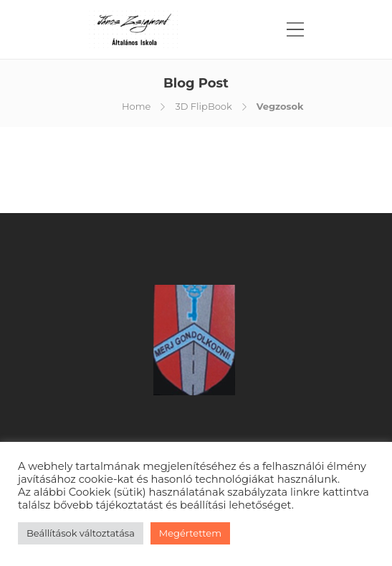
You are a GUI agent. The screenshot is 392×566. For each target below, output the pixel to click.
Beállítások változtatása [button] (81, 533)
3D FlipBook (203, 106)
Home (136, 106)
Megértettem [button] (190, 533)
